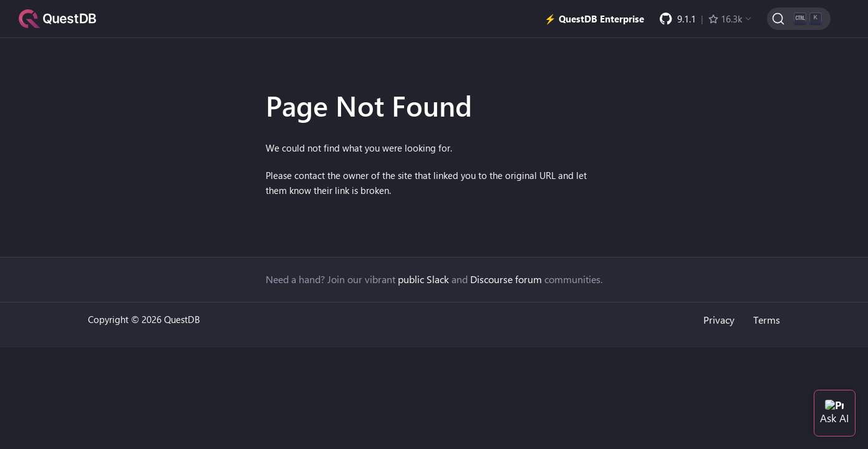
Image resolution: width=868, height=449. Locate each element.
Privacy (719, 320)
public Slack (423, 279)
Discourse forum (506, 279)
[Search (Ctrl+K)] (799, 19)
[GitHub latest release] (706, 19)
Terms (767, 320)
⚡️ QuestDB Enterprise (594, 19)
